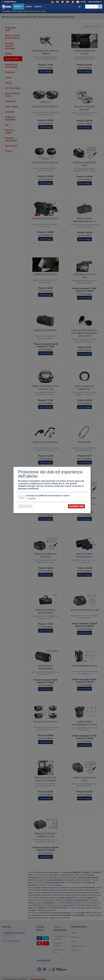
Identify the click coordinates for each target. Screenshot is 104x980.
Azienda (29, 7)
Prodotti (18, 7)
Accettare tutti (76, 506)
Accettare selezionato (25, 506)
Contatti (38, 7)
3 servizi (30, 499)
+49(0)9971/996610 (10, 2)
